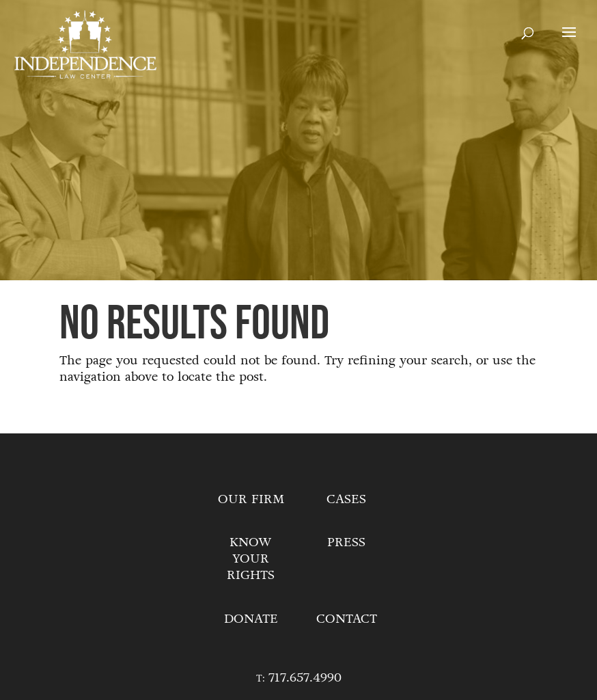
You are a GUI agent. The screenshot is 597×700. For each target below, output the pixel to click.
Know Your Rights (251, 558)
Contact (347, 619)
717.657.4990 (305, 677)
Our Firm (251, 499)
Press (346, 542)
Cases (346, 499)
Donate (251, 619)
